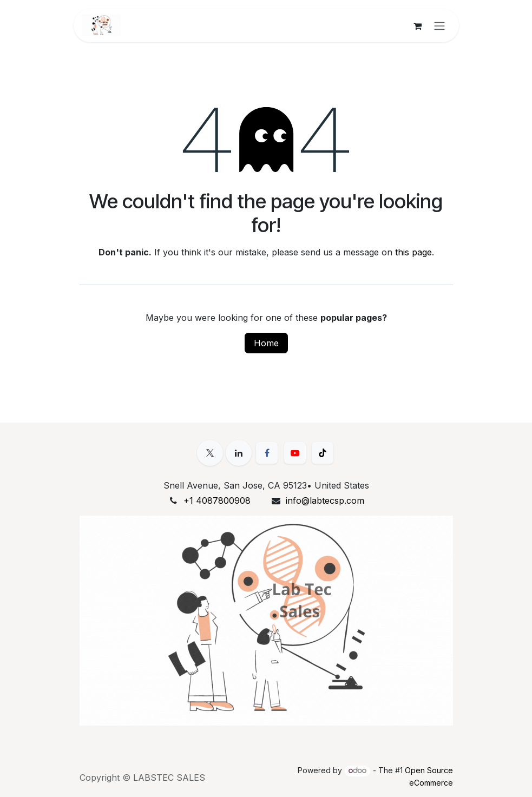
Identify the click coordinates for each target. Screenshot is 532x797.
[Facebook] (267, 453)
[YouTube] (295, 453)
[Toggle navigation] (439, 25)
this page (413, 252)
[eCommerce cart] (418, 25)
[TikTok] (323, 453)
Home (266, 343)
